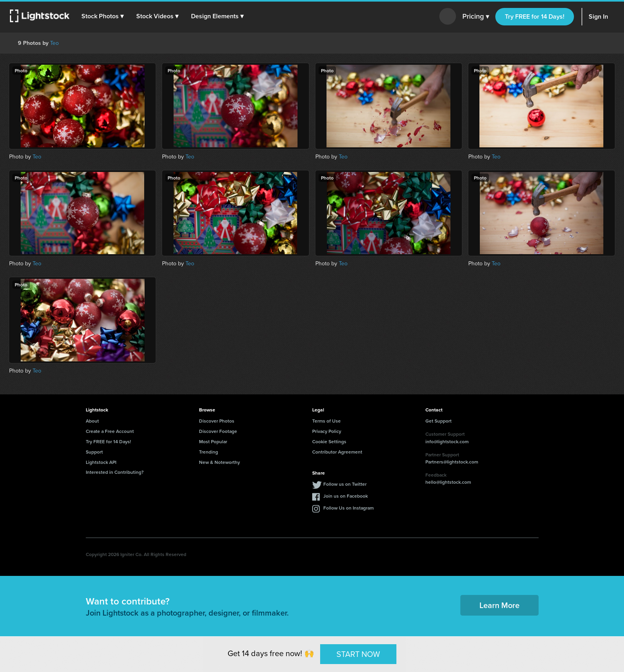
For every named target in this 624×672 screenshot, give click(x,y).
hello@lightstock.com (448, 482)
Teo (54, 43)
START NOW (358, 654)
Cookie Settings (329, 441)
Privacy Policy (327, 431)
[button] (103, 16)
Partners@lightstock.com (452, 462)
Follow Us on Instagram (349, 508)
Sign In (598, 16)
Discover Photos (217, 421)
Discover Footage (218, 431)
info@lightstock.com (447, 441)
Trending (209, 452)
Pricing (476, 17)
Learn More (499, 605)
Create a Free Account (110, 431)
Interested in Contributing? (115, 472)
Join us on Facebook (346, 496)
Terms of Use (326, 421)
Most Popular (213, 441)
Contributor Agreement (337, 452)
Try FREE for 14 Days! (535, 16)
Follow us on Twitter (345, 484)
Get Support (439, 421)
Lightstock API (101, 462)
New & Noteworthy (219, 462)
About (92, 421)
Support (94, 452)
